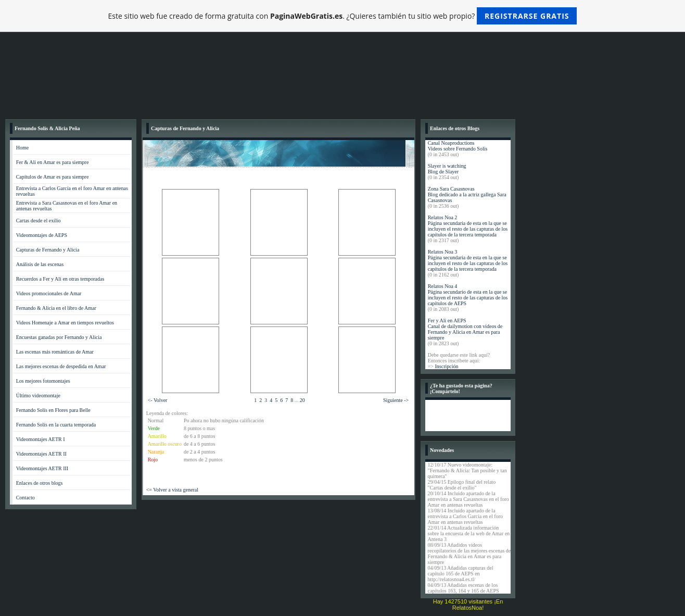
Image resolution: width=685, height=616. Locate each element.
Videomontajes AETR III (42, 468)
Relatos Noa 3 (443, 252)
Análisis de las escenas (40, 264)
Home (22, 148)
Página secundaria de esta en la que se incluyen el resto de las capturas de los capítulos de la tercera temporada (468, 229)
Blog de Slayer (443, 172)
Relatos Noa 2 (443, 217)
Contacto (26, 498)
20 (302, 400)
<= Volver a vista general (172, 490)
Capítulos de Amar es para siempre (53, 177)
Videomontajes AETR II (41, 454)
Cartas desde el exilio (39, 221)
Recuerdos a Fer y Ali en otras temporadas (60, 279)
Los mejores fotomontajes (43, 381)
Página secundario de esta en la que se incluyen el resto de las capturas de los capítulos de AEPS (468, 298)
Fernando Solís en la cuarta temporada (56, 425)
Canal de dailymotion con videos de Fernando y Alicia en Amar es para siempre (465, 332)
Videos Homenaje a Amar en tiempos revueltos (65, 323)
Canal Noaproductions (451, 143)
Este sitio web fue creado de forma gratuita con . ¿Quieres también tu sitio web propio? (343, 16)
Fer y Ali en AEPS (447, 320)
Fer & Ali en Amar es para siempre (53, 162)
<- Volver (158, 400)
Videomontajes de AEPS (42, 235)
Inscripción (446, 366)
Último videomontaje (38, 395)
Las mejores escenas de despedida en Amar (61, 366)
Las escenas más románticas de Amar (55, 352)
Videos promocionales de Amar (49, 293)
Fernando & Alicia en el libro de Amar (56, 308)
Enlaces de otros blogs (40, 483)
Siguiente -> (396, 400)
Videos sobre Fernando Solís (458, 149)
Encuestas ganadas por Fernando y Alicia (59, 337)
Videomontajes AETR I (41, 439)
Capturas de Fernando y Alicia (48, 250)
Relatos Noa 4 (443, 286)
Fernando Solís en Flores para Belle (53, 410)
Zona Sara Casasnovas (451, 189)
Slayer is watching (447, 166)
